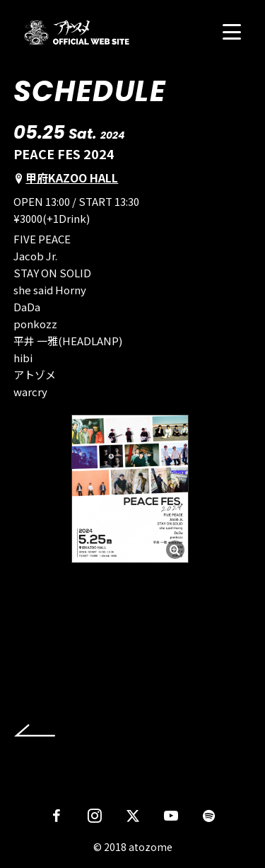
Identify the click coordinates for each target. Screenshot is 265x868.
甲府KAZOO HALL (72, 178)
